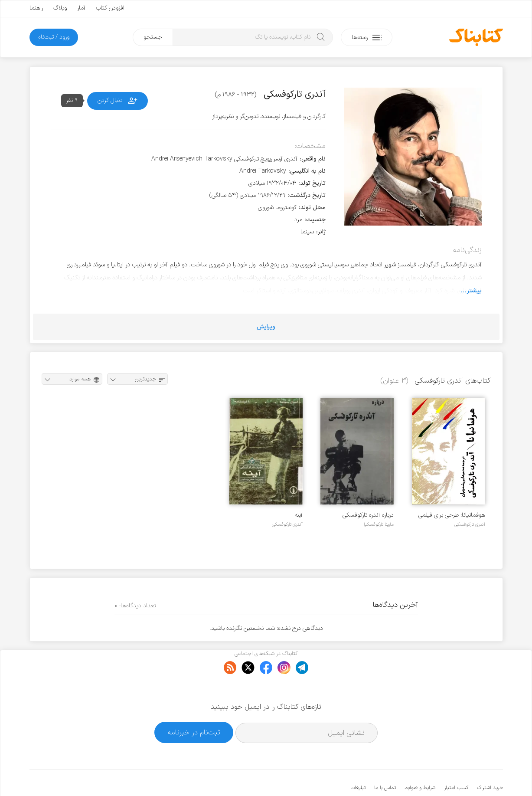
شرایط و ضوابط (420, 761)
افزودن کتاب (110, 8)
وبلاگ (60, 8)
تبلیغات (358, 761)
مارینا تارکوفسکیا (379, 524)
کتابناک (457, 775)
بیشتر (474, 291)
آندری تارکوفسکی (470, 524)
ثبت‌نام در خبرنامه (194, 706)
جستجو (153, 37)
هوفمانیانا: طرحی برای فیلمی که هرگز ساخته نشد (452, 515)
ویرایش (266, 327)
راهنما (36, 8)
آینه (299, 515)
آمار (81, 8)
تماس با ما (385, 761)
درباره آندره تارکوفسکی (368, 515)
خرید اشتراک (490, 761)
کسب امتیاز (456, 761)
